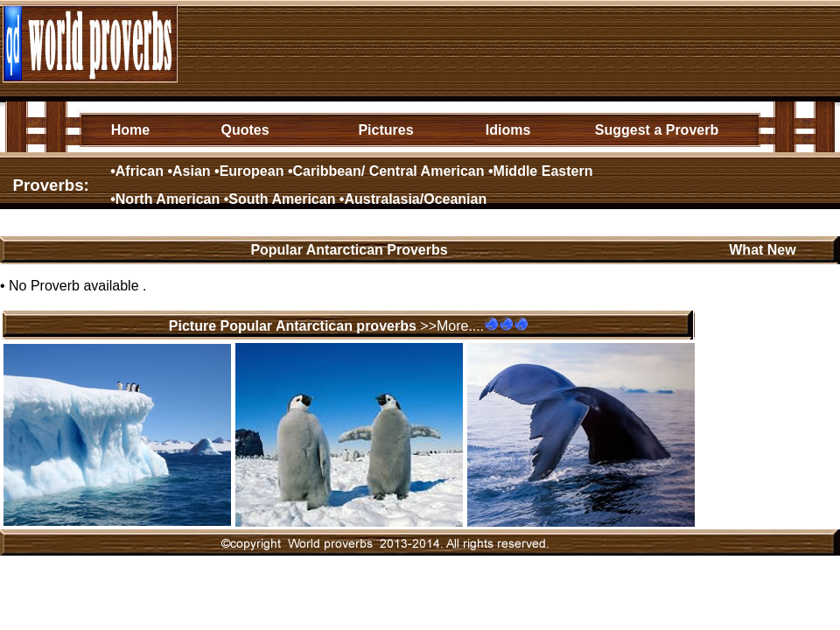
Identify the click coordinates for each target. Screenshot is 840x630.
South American (282, 199)
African (140, 171)
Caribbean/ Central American (389, 171)
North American (168, 199)
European (252, 171)
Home (130, 130)
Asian (192, 171)
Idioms (508, 130)
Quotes (245, 130)
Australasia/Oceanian (415, 199)
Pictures (385, 130)
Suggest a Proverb (657, 130)
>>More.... (452, 326)
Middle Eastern (543, 171)
